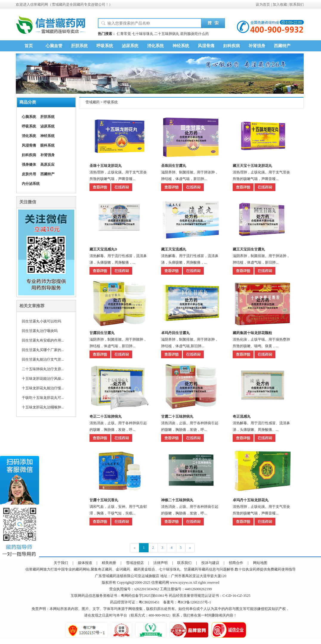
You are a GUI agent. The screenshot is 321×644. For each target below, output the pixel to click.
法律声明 (160, 563)
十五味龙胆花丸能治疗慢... (43, 388)
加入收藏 (280, 4)
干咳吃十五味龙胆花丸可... (43, 398)
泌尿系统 (130, 46)
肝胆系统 (79, 46)
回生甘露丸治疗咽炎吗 (40, 331)
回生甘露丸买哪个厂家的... (43, 350)
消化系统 (155, 46)
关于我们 (61, 563)
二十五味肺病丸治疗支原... (43, 369)
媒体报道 (85, 563)
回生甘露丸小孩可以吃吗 (41, 321)
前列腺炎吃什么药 (195, 34)
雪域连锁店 (135, 563)
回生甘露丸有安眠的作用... (43, 340)
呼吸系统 (105, 46)
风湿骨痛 (206, 46)
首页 (29, 46)
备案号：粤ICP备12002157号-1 (187, 602)
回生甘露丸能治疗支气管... (43, 359)
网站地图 (260, 563)
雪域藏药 (59, 4)
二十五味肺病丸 (167, 34)
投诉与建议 (210, 563)
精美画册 (109, 563)
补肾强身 (257, 46)
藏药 (36, 569)
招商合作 (236, 563)
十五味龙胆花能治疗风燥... (43, 379)
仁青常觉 (124, 34)
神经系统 (181, 46)
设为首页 (263, 4)
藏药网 (43, 4)
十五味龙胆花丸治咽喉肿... (43, 407)
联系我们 (297, 4)
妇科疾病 (232, 46)
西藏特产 (282, 46)
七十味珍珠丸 (143, 34)
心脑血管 (54, 46)
